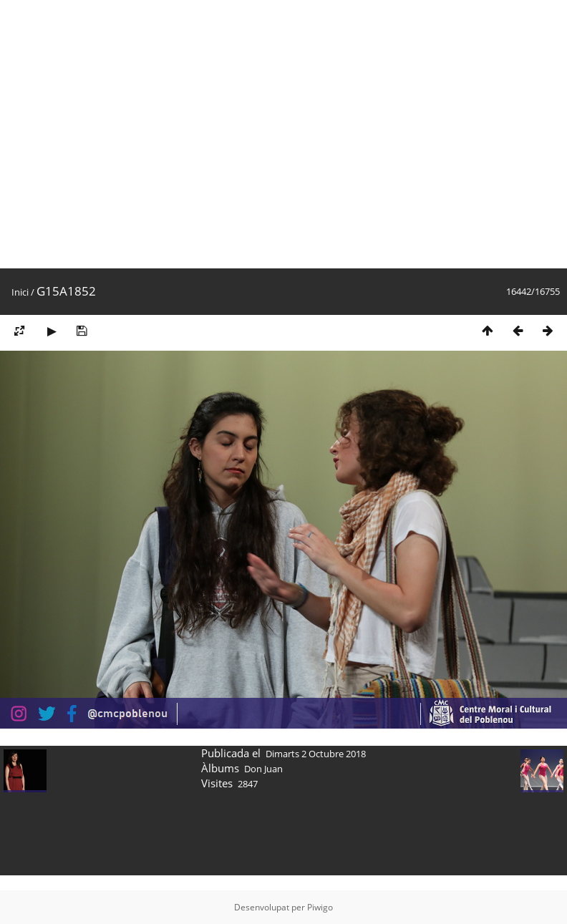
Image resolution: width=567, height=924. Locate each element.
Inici (20, 292)
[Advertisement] (134, 134)
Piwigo (320, 907)
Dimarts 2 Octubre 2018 (316, 754)
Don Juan (263, 769)
